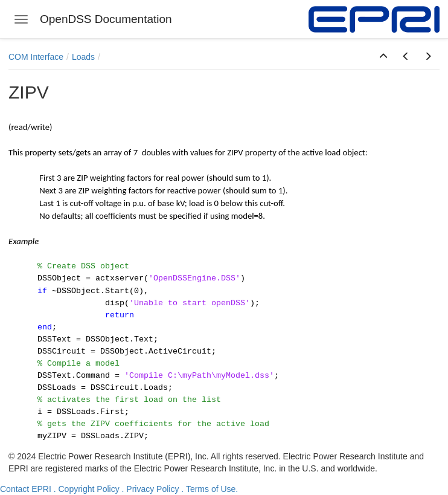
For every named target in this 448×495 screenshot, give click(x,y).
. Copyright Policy (87, 489)
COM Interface (36, 57)
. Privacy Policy (151, 489)
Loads (83, 57)
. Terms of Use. (210, 489)
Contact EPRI (26, 489)
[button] (383, 57)
